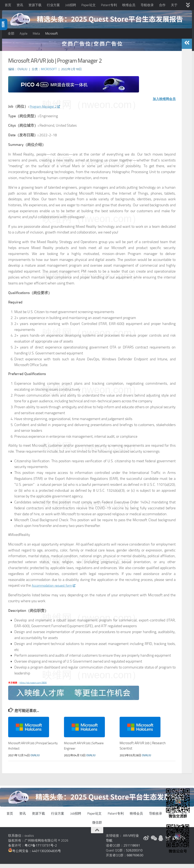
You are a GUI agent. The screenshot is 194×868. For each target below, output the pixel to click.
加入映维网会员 (163, 103)
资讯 (20, 5)
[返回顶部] (97, 834)
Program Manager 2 (47, 111)
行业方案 (53, 5)
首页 (8, 5)
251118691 (132, 849)
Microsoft (52, 33)
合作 (162, 5)
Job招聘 (71, 5)
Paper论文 (89, 5)
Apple (24, 33)
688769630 (135, 859)
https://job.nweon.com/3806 (33, 687)
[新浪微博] (146, 842)
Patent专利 (109, 5)
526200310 (134, 854)
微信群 (97, 827)
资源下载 (35, 5)
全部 (11, 33)
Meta (36, 33)
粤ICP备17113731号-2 (41, 849)
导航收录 (147, 5)
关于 (174, 5)
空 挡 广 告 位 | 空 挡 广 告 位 (92, 48)
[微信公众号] (154, 842)
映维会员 (129, 5)
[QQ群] (161, 842)
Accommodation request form (56, 590)
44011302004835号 (46, 855)
